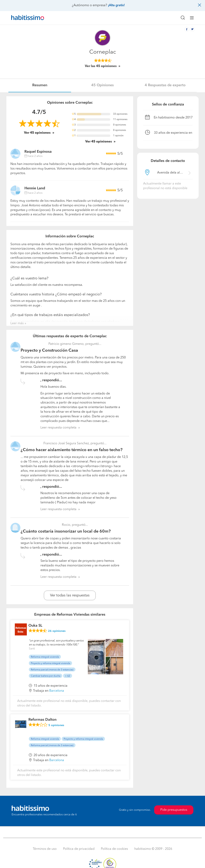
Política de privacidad (79, 849)
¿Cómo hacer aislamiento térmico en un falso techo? (72, 450)
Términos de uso (45, 849)
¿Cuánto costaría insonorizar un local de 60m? (66, 531)
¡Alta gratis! (116, 5)
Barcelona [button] (57, 691)
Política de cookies (114, 849)
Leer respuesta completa (58, 428)
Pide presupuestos (174, 810)
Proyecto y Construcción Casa (49, 351)
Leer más (17, 323)
